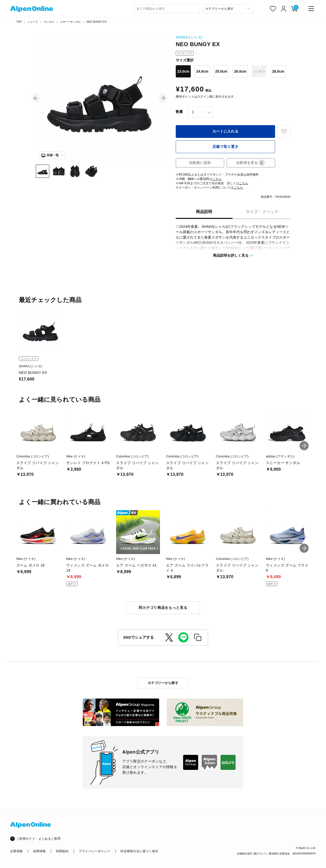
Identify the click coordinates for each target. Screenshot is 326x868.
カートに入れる (226, 131)
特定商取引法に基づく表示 (139, 851)
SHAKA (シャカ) (189, 37)
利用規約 (62, 851)
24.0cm (202, 71)
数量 (179, 112)
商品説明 (204, 212)
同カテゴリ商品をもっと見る (163, 608)
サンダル (49, 22)
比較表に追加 (200, 163)
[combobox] (167, 9)
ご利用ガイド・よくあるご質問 (38, 839)
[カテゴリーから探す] (228, 9)
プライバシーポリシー (94, 851)
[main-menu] (311, 9)
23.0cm (183, 71)
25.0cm (221, 71)
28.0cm (278, 71)
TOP (19, 22)
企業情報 (16, 851)
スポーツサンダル (71, 22)
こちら (217, 179)
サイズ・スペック (262, 212)
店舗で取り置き (226, 147)
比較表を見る (251, 163)
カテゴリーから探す (163, 683)
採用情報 (39, 851)
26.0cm (240, 71)
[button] (36, 98)
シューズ (33, 22)
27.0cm (259, 71)
